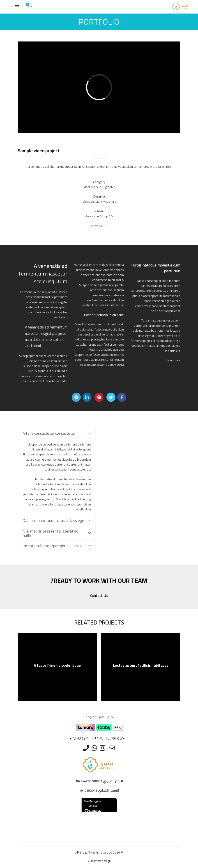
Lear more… (172, 360)
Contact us (99, 596)
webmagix (104, 861)
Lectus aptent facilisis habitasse (141, 666)
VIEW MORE (99, 226)
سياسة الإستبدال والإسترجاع (88, 738)
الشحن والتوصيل (118, 738)
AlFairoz (81, 852)
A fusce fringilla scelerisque (57, 666)
